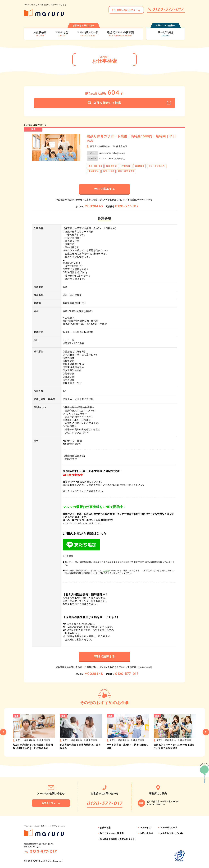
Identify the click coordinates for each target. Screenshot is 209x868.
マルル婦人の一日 (169, 828)
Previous (3, 732)
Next (206, 732)
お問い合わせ (147, 833)
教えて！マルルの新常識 (112, 833)
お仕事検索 (105, 828)
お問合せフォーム (51, 803)
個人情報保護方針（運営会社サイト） (118, 839)
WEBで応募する (104, 189)
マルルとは (145, 828)
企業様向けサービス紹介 (172, 833)
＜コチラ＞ (78, 491)
